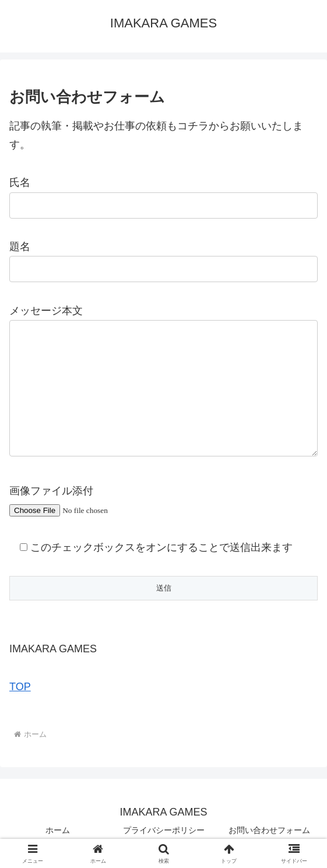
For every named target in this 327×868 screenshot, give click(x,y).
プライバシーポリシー (164, 830)
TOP (20, 687)
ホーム (58, 830)
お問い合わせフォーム (269, 830)
